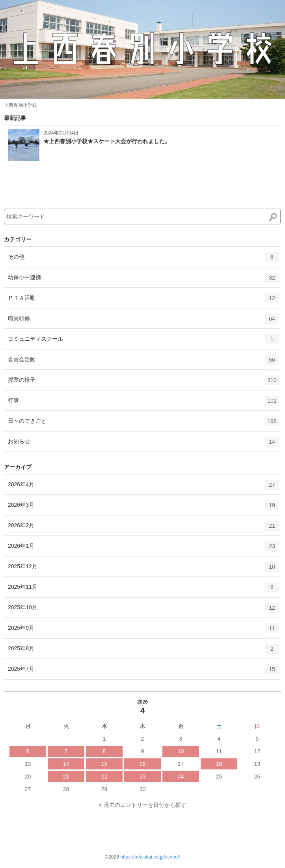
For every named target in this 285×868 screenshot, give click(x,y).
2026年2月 (143, 528)
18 (219, 764)
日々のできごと (143, 424)
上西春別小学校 (20, 105)
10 (181, 751)
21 (66, 777)
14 (66, 764)
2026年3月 (143, 508)
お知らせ (143, 444)
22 (104, 777)
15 (104, 764)
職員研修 (143, 321)
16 (143, 764)
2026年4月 (143, 487)
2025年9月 (143, 631)
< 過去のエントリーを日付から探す (142, 805)
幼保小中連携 (143, 280)
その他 (143, 260)
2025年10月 (143, 610)
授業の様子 (143, 383)
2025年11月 (143, 590)
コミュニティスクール (143, 342)
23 (143, 777)
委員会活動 (143, 362)
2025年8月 (143, 651)
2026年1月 (143, 549)
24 (181, 777)
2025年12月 (143, 569)
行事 (143, 403)
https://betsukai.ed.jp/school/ (150, 857)
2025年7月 (143, 672)
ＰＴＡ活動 (143, 301)
